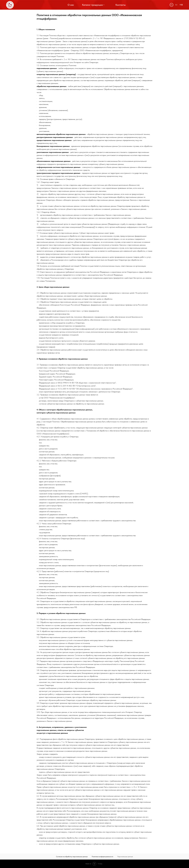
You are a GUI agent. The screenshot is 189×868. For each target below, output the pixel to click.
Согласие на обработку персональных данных (72, 857)
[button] (121, 5)
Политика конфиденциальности (102, 857)
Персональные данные (125, 857)
